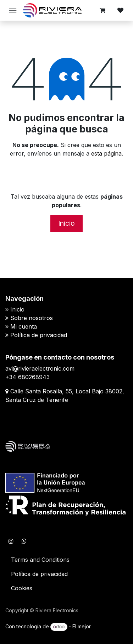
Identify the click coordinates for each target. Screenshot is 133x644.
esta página (106, 153)
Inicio (66, 223)
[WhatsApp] (24, 541)
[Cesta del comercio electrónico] (102, 10)
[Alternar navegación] (13, 10)
